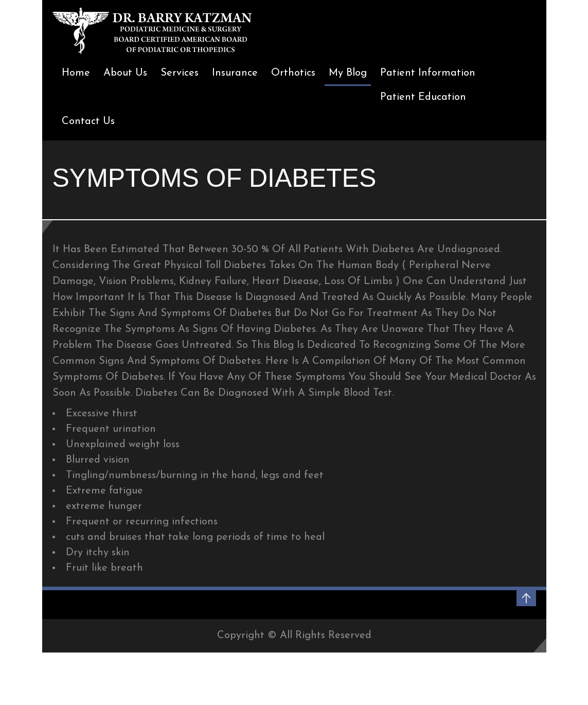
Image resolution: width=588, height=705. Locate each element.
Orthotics (293, 73)
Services (180, 73)
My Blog (348, 73)
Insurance (235, 73)
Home (76, 73)
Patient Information (428, 73)
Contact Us (88, 121)
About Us (125, 73)
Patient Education (423, 97)
